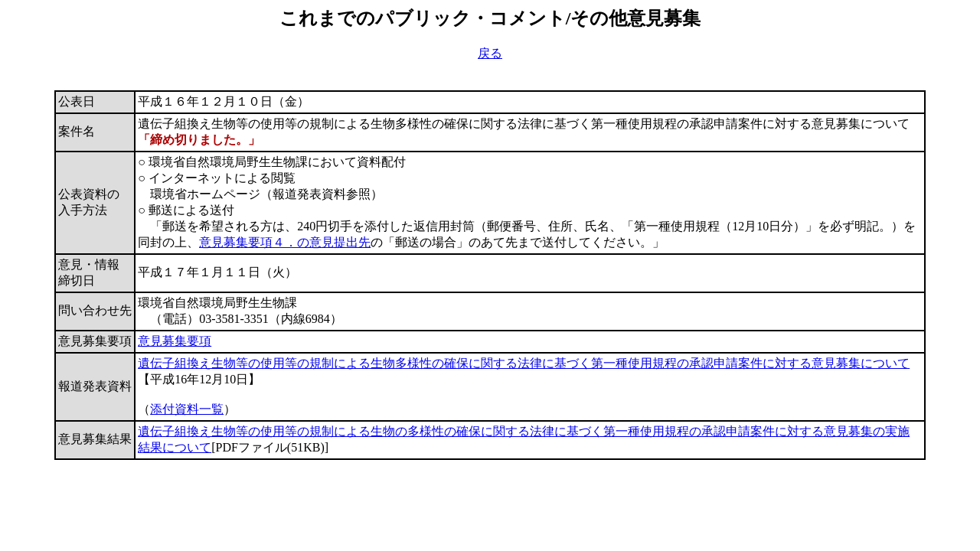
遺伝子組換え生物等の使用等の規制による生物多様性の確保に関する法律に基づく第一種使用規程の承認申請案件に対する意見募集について (524, 363)
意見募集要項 (175, 341)
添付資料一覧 (187, 409)
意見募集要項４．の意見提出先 (285, 242)
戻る (490, 53)
